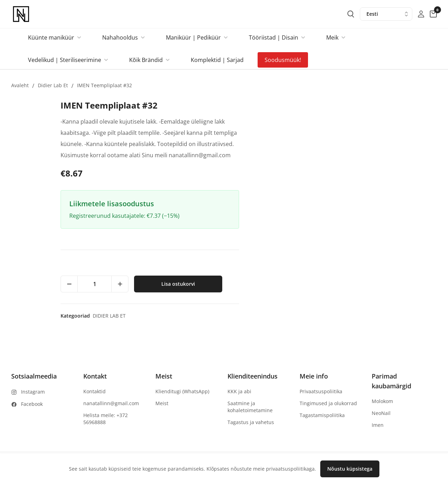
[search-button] (351, 14)
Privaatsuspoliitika (321, 391)
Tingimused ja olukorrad (328, 403)
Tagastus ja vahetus (251, 422)
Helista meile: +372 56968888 (106, 419)
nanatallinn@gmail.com (111, 403)
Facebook (32, 404)
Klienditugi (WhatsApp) (182, 391)
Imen (378, 425)
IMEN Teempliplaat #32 (104, 85)
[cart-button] (433, 14)
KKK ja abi (239, 391)
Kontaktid (94, 391)
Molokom (382, 401)
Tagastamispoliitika (322, 415)
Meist (162, 403)
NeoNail (381, 413)
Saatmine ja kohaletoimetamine (250, 407)
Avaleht (20, 85)
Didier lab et (53, 85)
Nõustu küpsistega (350, 469)
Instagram (33, 392)
